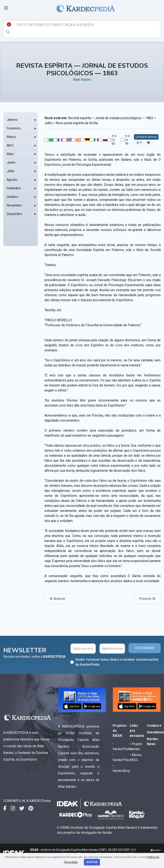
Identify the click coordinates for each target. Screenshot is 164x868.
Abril (10, 145)
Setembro (14, 188)
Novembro (14, 205)
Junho (11, 163)
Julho (11, 171)
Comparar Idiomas (146, 137)
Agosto (12, 180)
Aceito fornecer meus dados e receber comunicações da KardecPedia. (117, 662)
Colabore (154, 726)
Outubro (12, 197)
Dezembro (14, 214)
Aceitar (92, 862)
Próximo (147, 599)
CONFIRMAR (145, 648)
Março (11, 137)
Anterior (57, 599)
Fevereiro (14, 128)
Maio (10, 154)
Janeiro (12, 120)
